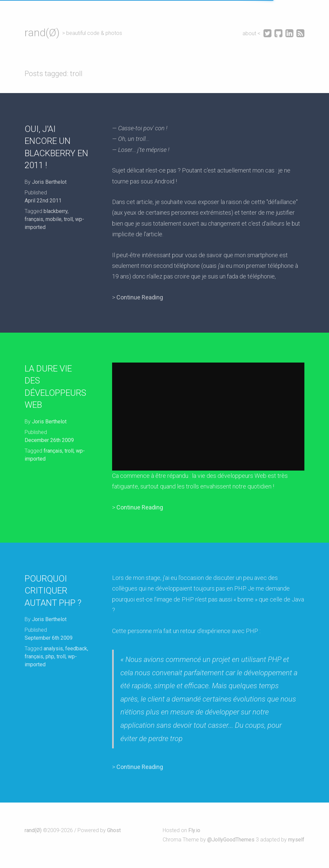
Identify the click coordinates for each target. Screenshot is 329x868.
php (50, 656)
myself (296, 840)
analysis (53, 649)
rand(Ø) (42, 33)
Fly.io (194, 830)
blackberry (56, 211)
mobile (54, 219)
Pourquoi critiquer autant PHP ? (53, 591)
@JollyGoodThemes (231, 840)
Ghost (114, 830)
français (34, 219)
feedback (76, 649)
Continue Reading (140, 297)
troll (68, 219)
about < (252, 33)
